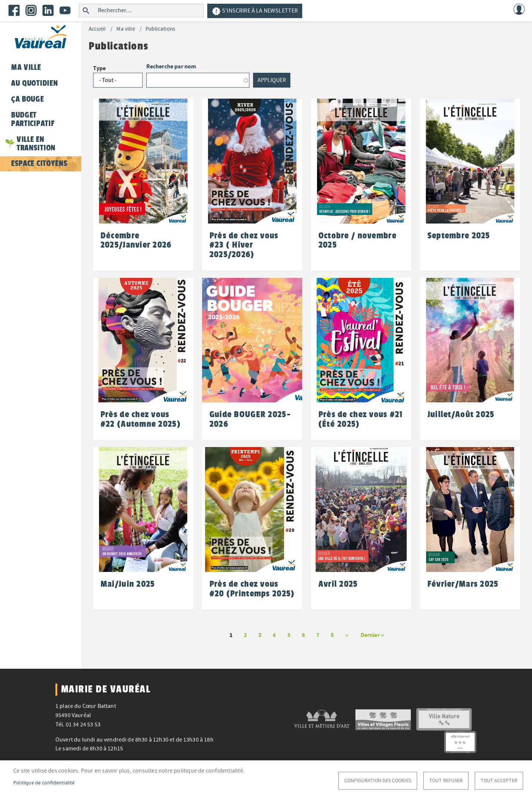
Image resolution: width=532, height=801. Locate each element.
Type (100, 68)
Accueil (97, 29)
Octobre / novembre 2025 (357, 240)
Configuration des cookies (378, 780)
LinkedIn (48, 10)
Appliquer (272, 80)
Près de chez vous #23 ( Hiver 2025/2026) (244, 245)
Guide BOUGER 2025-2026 (250, 419)
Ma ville (125, 29)
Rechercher (86, 11)
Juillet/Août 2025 (461, 414)
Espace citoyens (39, 163)
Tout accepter (499, 780)
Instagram (31, 10)
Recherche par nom (171, 66)
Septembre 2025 (459, 236)
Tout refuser (446, 780)
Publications (160, 29)
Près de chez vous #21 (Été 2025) (361, 419)
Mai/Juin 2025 (128, 584)
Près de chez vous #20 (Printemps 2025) (252, 589)
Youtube (65, 10)
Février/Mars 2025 (463, 584)
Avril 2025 (338, 584)
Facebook (14, 10)
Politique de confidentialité (44, 783)
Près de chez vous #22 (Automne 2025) (141, 419)
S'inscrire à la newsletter (255, 11)
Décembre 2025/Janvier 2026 (136, 240)
